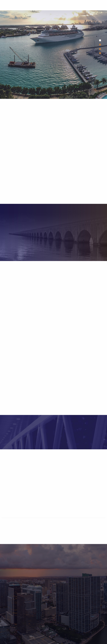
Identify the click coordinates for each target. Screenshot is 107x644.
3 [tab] (100, 49)
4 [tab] (100, 53)
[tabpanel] (53, 55)
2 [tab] (100, 45)
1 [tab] (100, 40)
